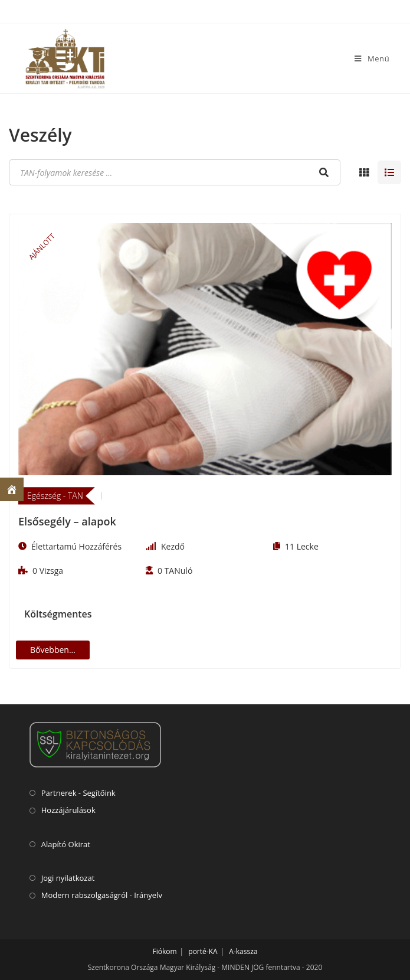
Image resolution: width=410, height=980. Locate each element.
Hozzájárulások (68, 810)
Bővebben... (53, 650)
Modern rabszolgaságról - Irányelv (102, 895)
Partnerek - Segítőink (78, 793)
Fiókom (165, 951)
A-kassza (243, 951)
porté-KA (203, 951)
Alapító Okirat (66, 844)
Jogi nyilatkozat (68, 878)
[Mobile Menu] (372, 58)
